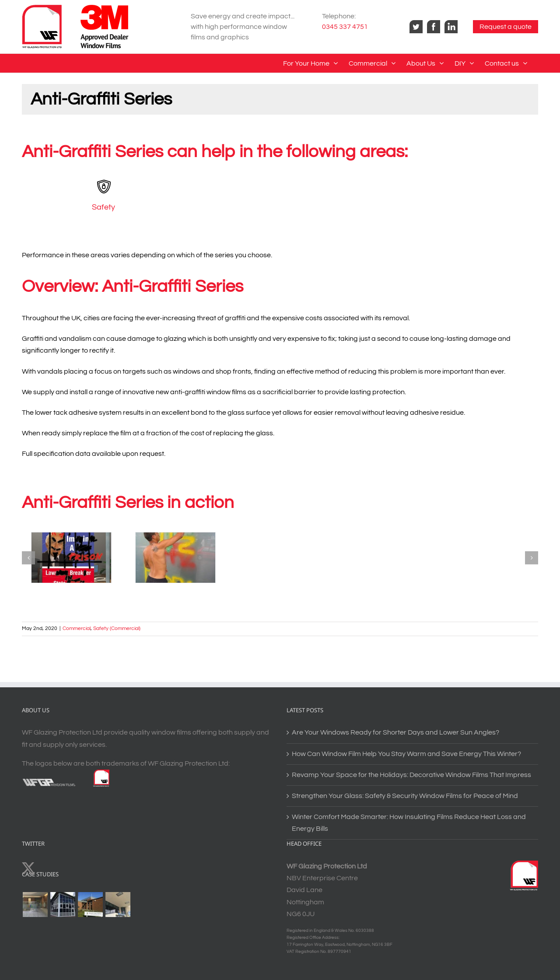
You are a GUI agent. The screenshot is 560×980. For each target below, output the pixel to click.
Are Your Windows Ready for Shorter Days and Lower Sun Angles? (395, 732)
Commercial (77, 628)
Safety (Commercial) (117, 628)
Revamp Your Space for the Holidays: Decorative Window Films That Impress (411, 775)
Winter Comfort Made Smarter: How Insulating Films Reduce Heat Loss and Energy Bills (409, 823)
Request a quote (506, 27)
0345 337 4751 (345, 27)
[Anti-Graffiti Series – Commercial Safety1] (71, 558)
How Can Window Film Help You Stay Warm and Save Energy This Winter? (406, 754)
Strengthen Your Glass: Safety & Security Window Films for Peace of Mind (405, 796)
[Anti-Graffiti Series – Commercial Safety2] (175, 558)
